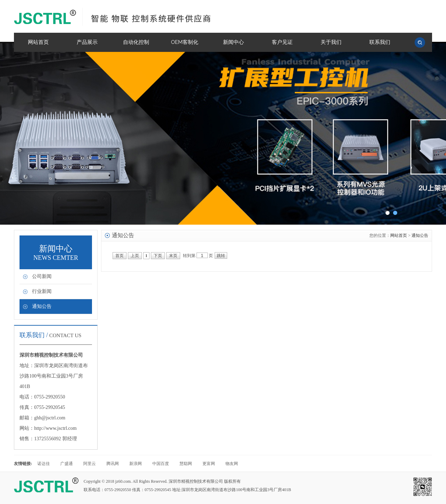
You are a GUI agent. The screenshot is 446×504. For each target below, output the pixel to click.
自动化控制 (136, 42)
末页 (173, 256)
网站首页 (38, 42)
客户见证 (282, 42)
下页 (158, 256)
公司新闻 (42, 276)
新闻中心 (233, 42)
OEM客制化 (185, 42)
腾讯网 (113, 464)
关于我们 (331, 42)
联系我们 (380, 42)
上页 (135, 256)
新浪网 (136, 464)
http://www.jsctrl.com (55, 428)
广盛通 (67, 464)
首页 (120, 256)
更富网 (209, 464)
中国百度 (161, 464)
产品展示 (87, 42)
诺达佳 (44, 464)
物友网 (232, 464)
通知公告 (42, 306)
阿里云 (90, 464)
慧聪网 (186, 464)
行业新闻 (42, 291)
